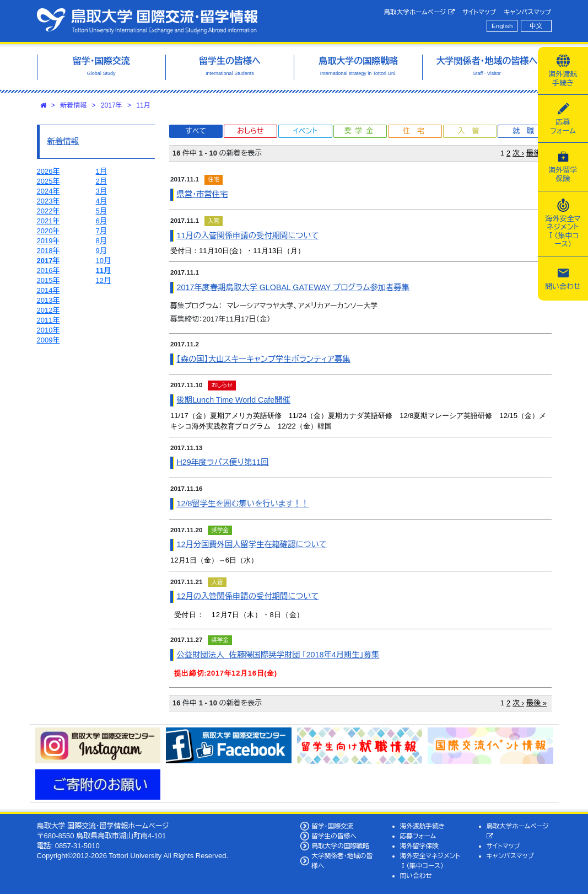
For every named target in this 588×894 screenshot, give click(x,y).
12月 (103, 280)
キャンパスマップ (527, 12)
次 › (518, 153)
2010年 (48, 330)
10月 (103, 261)
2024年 (48, 191)
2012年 (48, 310)
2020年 (48, 231)
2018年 (48, 251)
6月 (101, 221)
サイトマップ (479, 12)
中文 (536, 26)
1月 (101, 171)
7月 (101, 231)
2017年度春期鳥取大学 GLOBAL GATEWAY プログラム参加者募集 (293, 287)
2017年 (112, 105)
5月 (101, 211)
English (502, 26)
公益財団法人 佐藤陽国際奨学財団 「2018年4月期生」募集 (278, 655)
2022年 (48, 211)
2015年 (48, 280)
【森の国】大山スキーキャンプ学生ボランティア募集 (264, 359)
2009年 (48, 340)
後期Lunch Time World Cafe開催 (234, 400)
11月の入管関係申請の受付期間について (248, 235)
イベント (305, 131)
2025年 (48, 181)
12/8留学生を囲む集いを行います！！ (243, 504)
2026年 (48, 171)
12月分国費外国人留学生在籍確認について (252, 544)
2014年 (48, 290)
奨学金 (361, 131)
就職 (527, 131)
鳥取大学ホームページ (419, 12)
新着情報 (73, 105)
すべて (196, 131)
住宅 (417, 131)
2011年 (48, 320)
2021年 (48, 221)
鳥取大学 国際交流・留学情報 (147, 21)
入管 (472, 131)
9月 (101, 251)
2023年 (48, 201)
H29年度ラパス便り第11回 (223, 462)
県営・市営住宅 (203, 194)
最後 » (536, 153)
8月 (101, 241)
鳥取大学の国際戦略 (340, 846)
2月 (101, 181)
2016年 (48, 271)
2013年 (48, 300)
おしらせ (250, 131)
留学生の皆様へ (334, 836)
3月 (101, 191)
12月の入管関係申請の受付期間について (248, 596)
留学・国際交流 (332, 826)
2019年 (48, 241)
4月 (101, 201)
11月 (143, 105)
